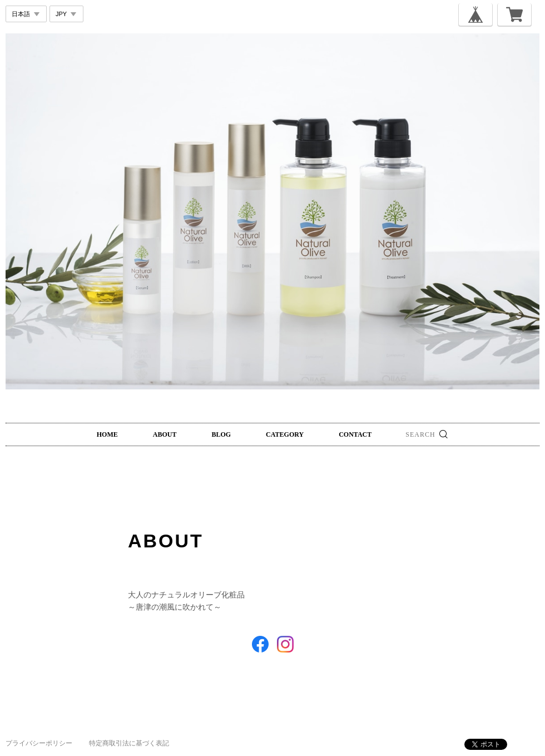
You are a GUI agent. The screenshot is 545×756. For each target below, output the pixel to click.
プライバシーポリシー (39, 743)
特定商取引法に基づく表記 (129, 743)
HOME (107, 434)
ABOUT (165, 434)
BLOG (221, 434)
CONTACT (355, 434)
